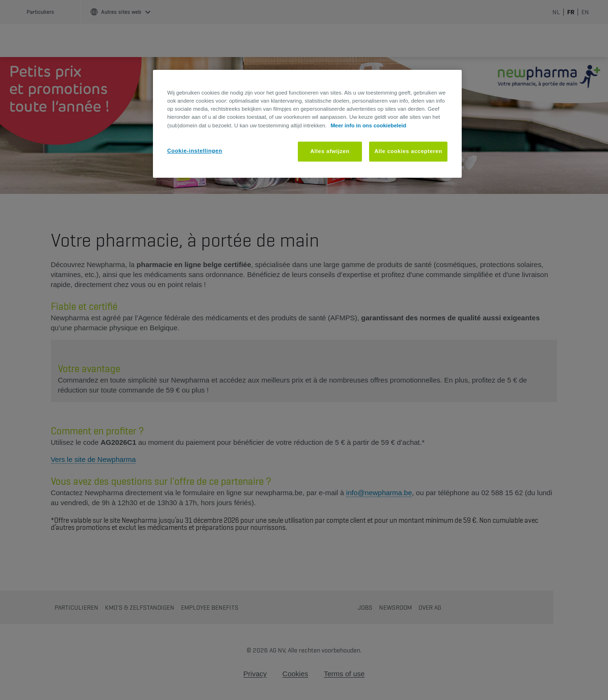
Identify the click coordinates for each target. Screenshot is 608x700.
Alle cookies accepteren (408, 151)
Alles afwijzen (330, 151)
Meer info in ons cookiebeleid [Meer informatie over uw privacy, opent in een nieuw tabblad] (368, 125)
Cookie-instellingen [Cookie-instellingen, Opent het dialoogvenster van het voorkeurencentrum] (195, 151)
